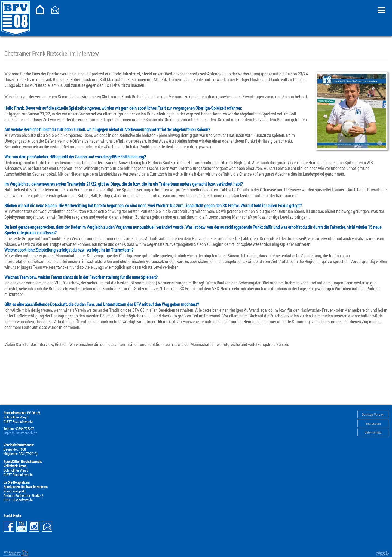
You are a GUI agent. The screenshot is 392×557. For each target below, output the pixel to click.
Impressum (373, 423)
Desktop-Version (373, 414)
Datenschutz (373, 432)
